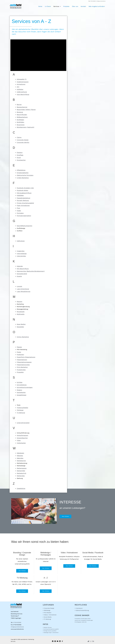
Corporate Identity (23, 142)
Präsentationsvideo (23, 365)
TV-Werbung (21, 413)
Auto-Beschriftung (23, 94)
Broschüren (21, 125)
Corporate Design (23, 140)
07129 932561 (93, 1)
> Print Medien (47, 613)
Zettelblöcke (21, 488)
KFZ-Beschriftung (23, 269)
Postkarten (20, 355)
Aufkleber (20, 89)
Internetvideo (21, 256)
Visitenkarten (21, 443)
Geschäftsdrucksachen (25, 226)
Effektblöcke (21, 170)
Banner (19, 105)
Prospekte (20, 372)
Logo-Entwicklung (23, 289)
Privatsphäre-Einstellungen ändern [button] (83, 619)
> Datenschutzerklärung (82, 610)
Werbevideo (21, 476)
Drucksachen (21, 160)
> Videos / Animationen (50, 615)
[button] (61, 6)
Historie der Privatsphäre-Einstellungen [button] (84, 620)
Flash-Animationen (23, 205)
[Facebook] (53, 641)
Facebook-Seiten (23, 190)
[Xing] (62, 641)
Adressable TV (22, 79)
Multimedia (21, 314)
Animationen (21, 84)
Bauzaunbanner (22, 107)
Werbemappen (22, 468)
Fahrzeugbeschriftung (24, 193)
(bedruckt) (31, 127)
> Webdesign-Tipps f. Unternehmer (51, 633)
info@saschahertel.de (101, 1)
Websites (20, 456)
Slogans (19, 390)
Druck (19, 158)
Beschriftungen (22, 115)
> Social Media (47, 617)
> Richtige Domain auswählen (50, 631)
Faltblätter (20, 195)
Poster (19, 352)
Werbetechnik (22, 473)
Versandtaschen (22, 438)
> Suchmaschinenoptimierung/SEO (51, 629)
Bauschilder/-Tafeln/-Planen (26, 110)
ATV (18, 87)
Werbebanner (21, 461)
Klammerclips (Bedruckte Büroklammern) (31, 271)
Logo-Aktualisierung (24, 291)
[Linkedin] (60, 641)
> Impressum (79, 608)
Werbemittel (21, 471)
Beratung (20, 112)
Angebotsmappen (23, 82)
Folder (19, 211)
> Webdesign (47, 610)
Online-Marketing (23, 337)
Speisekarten (21, 392)
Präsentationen (22, 360)
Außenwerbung (22, 92)
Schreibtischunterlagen (25, 387)
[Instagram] (55, 641)
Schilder (20, 382)
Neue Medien (21, 324)
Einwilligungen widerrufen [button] (81, 622)
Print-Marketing (22, 367)
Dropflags (20, 155)
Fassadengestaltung (23, 198)
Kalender (20, 266)
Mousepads (21, 312)
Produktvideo (21, 370)
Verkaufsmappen (23, 435)
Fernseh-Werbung (23, 200)
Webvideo (20, 458)
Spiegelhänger (22, 395)
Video (19, 440)
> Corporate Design (48, 608)
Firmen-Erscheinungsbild (25, 203)
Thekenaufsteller (23, 408)
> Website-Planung (47, 627)
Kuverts (19, 276)
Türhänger (20, 410)
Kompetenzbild (22, 274)
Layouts (19, 286)
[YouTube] (57, 641)
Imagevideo (21, 251)
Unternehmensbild (23, 423)
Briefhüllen (21, 122)
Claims (19, 137)
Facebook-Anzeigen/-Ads (25, 188)
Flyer (18, 208)
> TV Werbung (47, 619)
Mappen (20, 302)
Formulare (20, 213)
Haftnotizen (21, 241)
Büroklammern (22, 127)
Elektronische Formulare (25, 175)
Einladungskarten (23, 173)
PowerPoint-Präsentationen (26, 357)
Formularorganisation (24, 216)
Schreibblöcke (22, 385)
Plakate (19, 347)
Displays (20, 152)
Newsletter (20, 327)
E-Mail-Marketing (23, 178)
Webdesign (20, 453)
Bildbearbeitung (22, 117)
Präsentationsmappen (24, 362)
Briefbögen (20, 120)
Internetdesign (22, 254)
